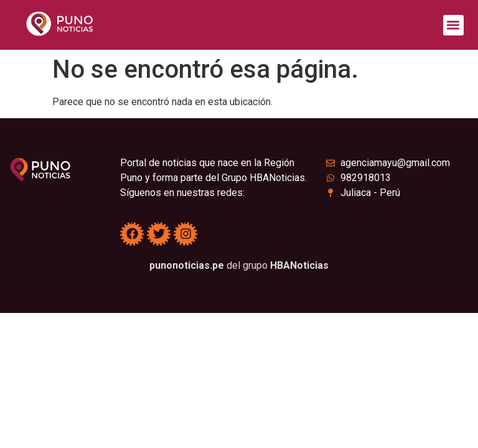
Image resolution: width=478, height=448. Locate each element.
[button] (453, 25)
